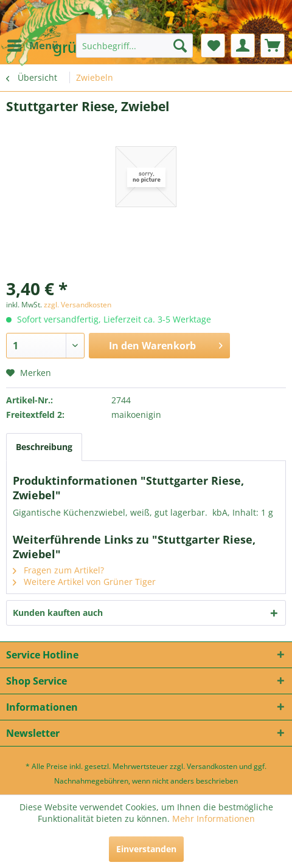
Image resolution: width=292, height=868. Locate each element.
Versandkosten (212, 766)
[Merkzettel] (213, 46)
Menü (33, 44)
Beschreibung (44, 447)
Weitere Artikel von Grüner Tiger (84, 582)
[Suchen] (180, 46)
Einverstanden (146, 849)
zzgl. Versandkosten (78, 305)
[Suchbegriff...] (134, 46)
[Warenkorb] (273, 46)
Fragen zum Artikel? (58, 570)
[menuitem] (32, 46)
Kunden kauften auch (58, 613)
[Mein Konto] (243, 46)
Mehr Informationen (214, 818)
